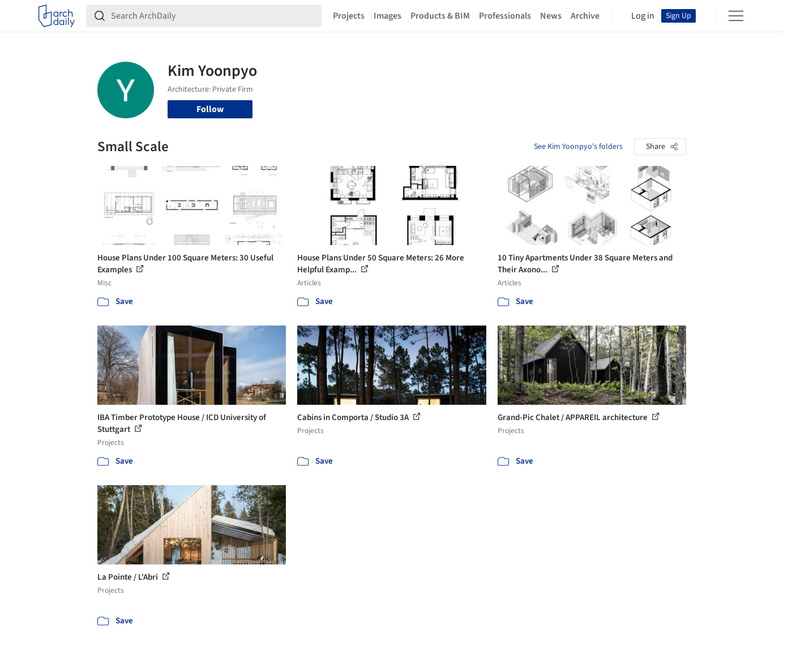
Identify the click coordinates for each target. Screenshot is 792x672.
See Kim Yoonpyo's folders (578, 147)
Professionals (505, 16)
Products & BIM (440, 16)
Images (388, 16)
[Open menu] (736, 16)
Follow (210, 109)
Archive (585, 16)
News (551, 16)
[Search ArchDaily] (213, 16)
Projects (349, 16)
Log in (643, 16)
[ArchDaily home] (57, 16)
